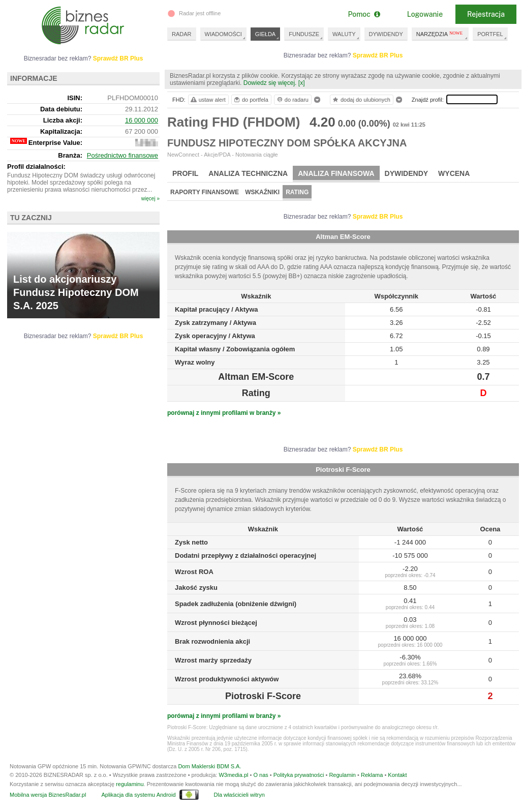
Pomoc (364, 14)
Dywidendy (407, 173)
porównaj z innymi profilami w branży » (224, 413)
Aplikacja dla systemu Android (138, 795)
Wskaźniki (262, 192)
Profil (185, 173)
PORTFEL (490, 34)
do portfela (251, 100)
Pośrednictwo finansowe (122, 155)
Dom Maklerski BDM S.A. (209, 766)
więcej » (150, 199)
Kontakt (397, 775)
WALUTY (344, 34)
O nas (260, 775)
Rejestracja (486, 14)
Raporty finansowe (205, 192)
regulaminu (130, 784)
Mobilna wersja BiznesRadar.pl (48, 795)
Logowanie (425, 14)
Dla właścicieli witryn (239, 795)
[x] (302, 83)
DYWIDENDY (386, 34)
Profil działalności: (36, 167)
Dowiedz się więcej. (270, 83)
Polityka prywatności (299, 775)
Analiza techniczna (248, 173)
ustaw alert (208, 100)
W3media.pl (233, 775)
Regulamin (342, 775)
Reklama (372, 775)
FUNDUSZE (304, 34)
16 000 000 (142, 120)
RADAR (182, 34)
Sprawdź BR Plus (378, 55)
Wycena (454, 173)
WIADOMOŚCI (223, 34)
